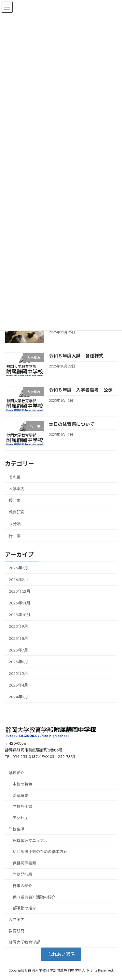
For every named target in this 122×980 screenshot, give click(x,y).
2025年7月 (18, 650)
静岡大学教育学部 (24, 942)
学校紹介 (17, 773)
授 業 (15, 500)
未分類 (15, 524)
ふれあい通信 (61, 954)
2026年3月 (18, 568)
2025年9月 (18, 626)
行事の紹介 (22, 885)
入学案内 (17, 489)
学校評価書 (22, 806)
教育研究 (17, 512)
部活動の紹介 (24, 908)
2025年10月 (20, 615)
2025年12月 (20, 591)
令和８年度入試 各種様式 (76, 356)
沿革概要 (20, 795)
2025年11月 (20, 603)
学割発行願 (22, 874)
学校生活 (17, 829)
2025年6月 (18, 662)
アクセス (20, 818)
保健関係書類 (24, 863)
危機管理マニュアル (30, 840)
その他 (15, 477)
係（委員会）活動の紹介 (34, 897)
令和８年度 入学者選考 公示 (83, 390)
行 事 (15, 535)
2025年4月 (18, 685)
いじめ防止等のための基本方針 (40, 852)
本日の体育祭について (72, 424)
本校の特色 (22, 784)
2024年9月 (18, 697)
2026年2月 (18, 580)
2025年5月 (18, 673)
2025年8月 (18, 638)
